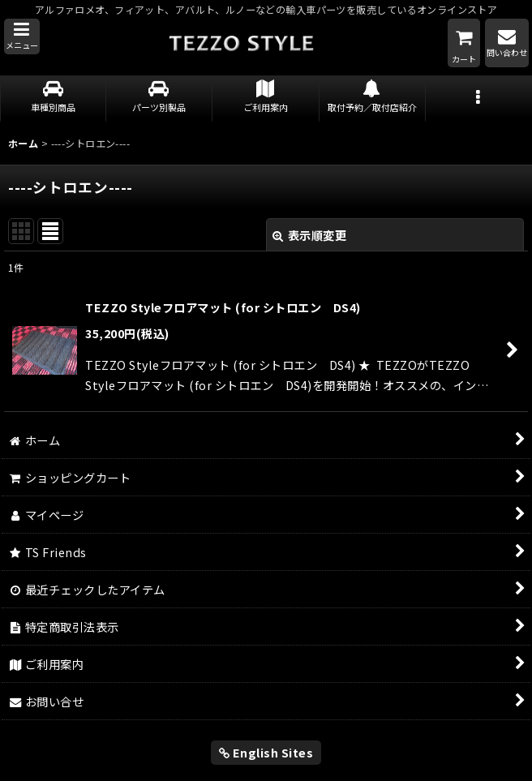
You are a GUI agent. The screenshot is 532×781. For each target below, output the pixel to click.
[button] (22, 36)
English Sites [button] (266, 752)
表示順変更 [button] (309, 235)
